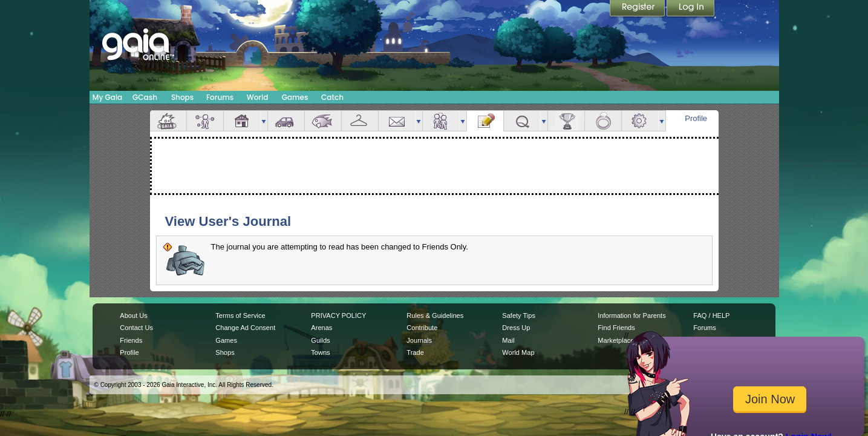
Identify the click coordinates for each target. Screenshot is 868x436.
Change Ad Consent (245, 328)
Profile (696, 118)
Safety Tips (519, 315)
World (258, 97)
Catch (332, 97)
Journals (419, 340)
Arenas (321, 328)
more (264, 121)
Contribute (422, 328)
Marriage (603, 121)
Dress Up (516, 328)
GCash (145, 97)
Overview (168, 121)
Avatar (205, 121)
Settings (640, 121)
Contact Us (136, 328)
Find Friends (616, 328)
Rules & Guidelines (435, 315)
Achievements (566, 121)
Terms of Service (240, 315)
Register (638, 9)
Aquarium (323, 121)
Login (691, 9)
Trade (415, 352)
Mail (397, 121)
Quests (522, 121)
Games (295, 97)
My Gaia (107, 97)
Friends (441, 121)
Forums (220, 97)
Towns (320, 352)
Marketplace (616, 340)
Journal (485, 121)
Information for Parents (631, 315)
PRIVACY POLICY (338, 315)
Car (286, 121)
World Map (518, 352)
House (242, 121)
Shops (182, 97)
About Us (133, 315)
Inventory (360, 121)
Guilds (320, 340)
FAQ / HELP (711, 315)
